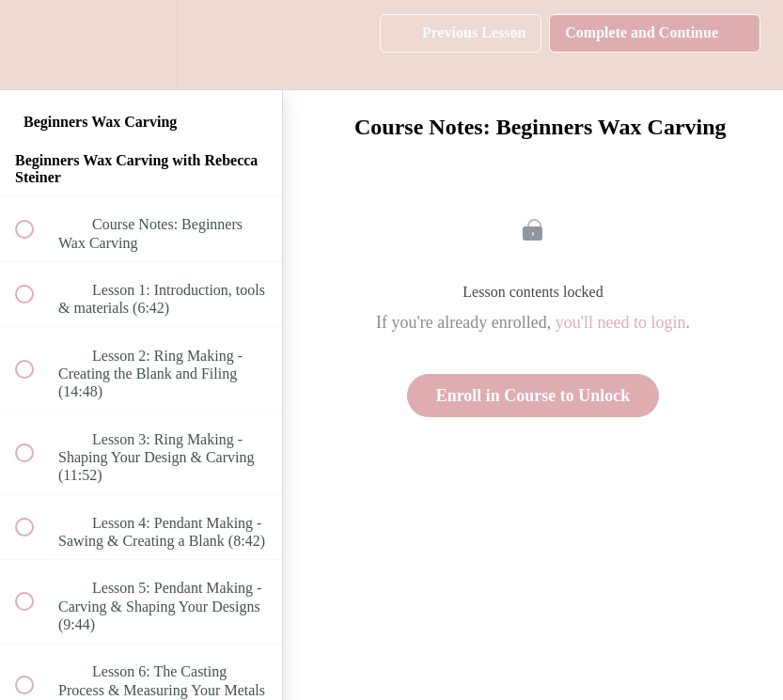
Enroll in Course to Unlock (533, 396)
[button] (35, 45)
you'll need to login (621, 322)
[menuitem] (141, 45)
